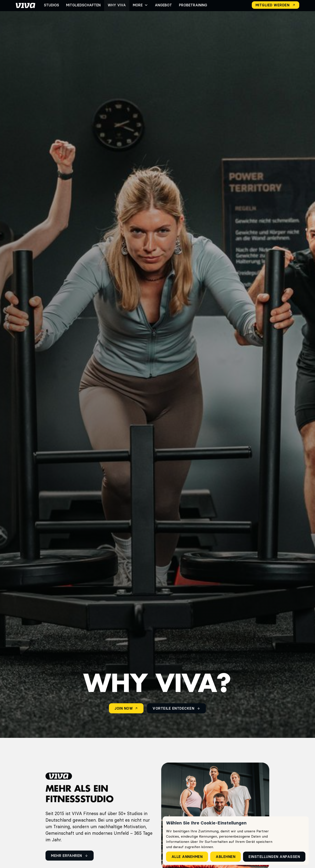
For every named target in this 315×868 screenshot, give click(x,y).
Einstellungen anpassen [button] (274, 857)
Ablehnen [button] (226, 857)
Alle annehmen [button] (187, 857)
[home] (25, 5)
